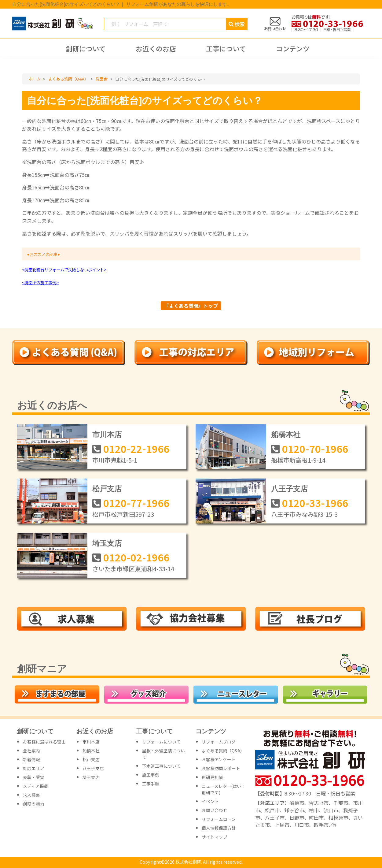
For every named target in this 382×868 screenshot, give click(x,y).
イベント (210, 801)
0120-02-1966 (136, 557)
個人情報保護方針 (219, 828)
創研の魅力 (34, 804)
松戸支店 (107, 489)
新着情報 (31, 759)
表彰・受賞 (34, 777)
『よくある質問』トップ (191, 306)
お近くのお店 (156, 49)
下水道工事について (161, 766)
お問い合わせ (215, 810)
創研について (86, 49)
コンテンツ (293, 49)
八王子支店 (289, 489)
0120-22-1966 (136, 449)
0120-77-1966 (136, 503)
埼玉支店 (107, 543)
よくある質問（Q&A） (223, 751)
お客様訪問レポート (221, 768)
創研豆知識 (212, 777)
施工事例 (151, 775)
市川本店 (107, 435)
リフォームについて (161, 742)
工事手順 (151, 784)
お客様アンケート (219, 759)
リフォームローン (219, 819)
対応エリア (34, 768)
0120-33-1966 (315, 503)
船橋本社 (286, 435)
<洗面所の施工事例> (40, 283)
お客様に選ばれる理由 (44, 742)
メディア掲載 (36, 786)
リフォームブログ (219, 742)
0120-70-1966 (315, 449)
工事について (226, 49)
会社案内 (31, 751)
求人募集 (31, 795)
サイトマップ (215, 837)
